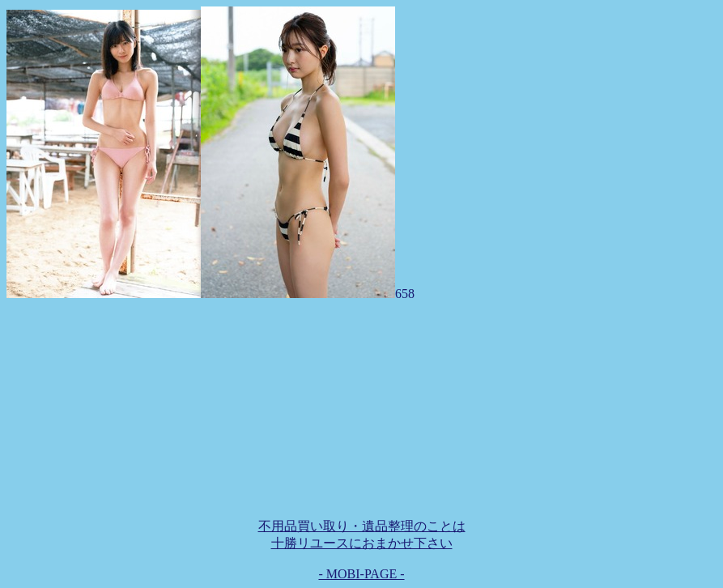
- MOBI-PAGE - (361, 574)
